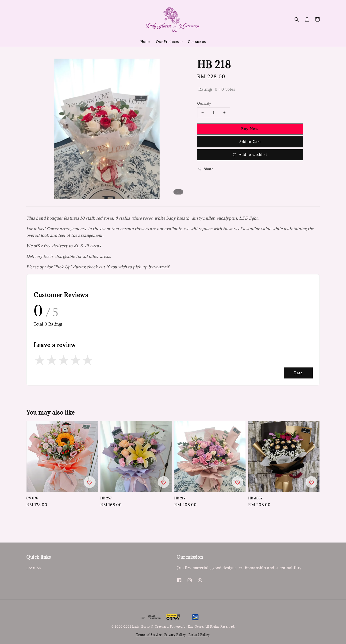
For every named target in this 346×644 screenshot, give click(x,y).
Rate (298, 373)
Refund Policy (199, 635)
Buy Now (250, 129)
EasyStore (195, 626)
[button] (297, 19)
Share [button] (205, 169)
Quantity (204, 103)
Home (145, 42)
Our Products (167, 42)
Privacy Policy (175, 635)
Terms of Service (149, 635)
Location (34, 568)
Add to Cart (250, 142)
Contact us (197, 42)
